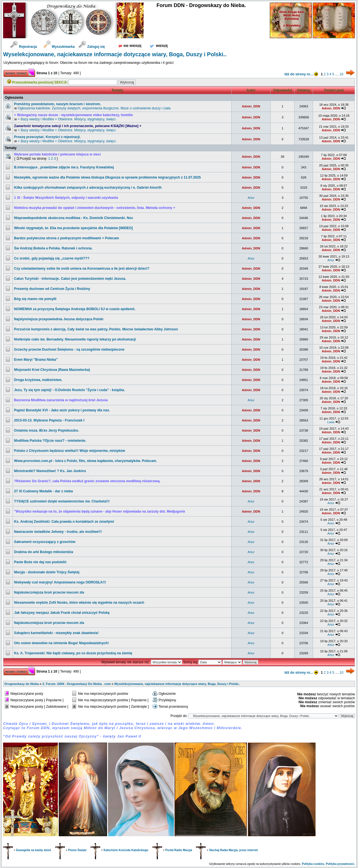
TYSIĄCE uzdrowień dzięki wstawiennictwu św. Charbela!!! (62, 501)
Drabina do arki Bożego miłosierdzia (44, 552)
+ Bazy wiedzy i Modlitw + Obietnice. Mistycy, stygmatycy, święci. (67, 119)
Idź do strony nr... (302, 74)
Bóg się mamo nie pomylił (35, 299)
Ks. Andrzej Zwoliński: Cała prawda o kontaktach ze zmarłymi (64, 522)
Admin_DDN (251, 106)
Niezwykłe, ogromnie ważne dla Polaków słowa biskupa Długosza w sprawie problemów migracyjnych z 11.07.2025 (107, 177)
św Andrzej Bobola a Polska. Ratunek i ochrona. (53, 248)
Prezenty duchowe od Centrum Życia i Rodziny (52, 289)
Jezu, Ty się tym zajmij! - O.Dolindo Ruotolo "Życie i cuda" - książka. (70, 390)
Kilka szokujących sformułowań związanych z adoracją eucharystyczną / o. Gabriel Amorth (88, 188)
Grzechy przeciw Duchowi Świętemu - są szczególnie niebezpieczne (69, 350)
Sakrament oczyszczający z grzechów (45, 542)
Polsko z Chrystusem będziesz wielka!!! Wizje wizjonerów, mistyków (70, 451)
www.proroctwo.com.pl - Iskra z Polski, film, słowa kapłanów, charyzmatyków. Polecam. (86, 461)
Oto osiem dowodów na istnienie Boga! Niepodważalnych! (61, 643)
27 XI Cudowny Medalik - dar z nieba (43, 491)
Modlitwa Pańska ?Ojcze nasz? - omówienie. (50, 441)
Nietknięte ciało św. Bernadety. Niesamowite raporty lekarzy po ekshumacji (75, 339)
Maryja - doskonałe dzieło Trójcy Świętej (47, 572)
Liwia (331, 422)
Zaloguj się (92, 47)
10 (341, 74)
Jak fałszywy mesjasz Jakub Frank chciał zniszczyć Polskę (62, 613)
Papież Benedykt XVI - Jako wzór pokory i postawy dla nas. (62, 410)
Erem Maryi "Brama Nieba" (36, 360)
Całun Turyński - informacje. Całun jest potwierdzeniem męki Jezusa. (70, 279)
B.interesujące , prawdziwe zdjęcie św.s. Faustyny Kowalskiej (64, 167)
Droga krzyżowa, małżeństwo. (38, 380)
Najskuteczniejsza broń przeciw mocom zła (49, 592)
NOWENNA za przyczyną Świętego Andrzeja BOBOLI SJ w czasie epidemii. (75, 309)
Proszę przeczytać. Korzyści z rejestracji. (47, 137)
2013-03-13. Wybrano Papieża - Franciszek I (49, 420)
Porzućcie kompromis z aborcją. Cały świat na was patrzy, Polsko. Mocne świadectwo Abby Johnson (96, 329)
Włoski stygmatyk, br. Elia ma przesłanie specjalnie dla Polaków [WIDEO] (73, 228)
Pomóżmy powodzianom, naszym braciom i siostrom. (58, 104)
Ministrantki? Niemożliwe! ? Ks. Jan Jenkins (50, 471)
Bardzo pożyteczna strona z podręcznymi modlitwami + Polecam (67, 238)
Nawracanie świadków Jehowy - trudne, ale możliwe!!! (58, 532)
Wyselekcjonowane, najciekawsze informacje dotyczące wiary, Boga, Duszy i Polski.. (115, 54)
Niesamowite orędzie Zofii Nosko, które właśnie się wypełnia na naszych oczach (79, 603)
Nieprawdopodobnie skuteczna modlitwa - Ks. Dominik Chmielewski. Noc (74, 218)
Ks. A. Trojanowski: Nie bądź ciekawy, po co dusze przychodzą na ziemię (73, 653)
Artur (251, 198)
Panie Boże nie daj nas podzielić (40, 562)
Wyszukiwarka (60, 47)
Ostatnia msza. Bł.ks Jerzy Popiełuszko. (47, 430)
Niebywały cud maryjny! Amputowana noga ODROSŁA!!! (60, 582)
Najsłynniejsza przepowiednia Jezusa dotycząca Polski (59, 319)
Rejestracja (23, 47)
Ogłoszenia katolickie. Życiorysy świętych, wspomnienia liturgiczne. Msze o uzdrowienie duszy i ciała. (95, 108)
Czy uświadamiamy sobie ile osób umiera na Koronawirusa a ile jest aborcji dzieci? (82, 269)
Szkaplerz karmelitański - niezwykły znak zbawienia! (56, 633)
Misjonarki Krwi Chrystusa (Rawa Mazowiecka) (52, 370)
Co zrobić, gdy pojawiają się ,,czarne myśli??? (52, 258)
